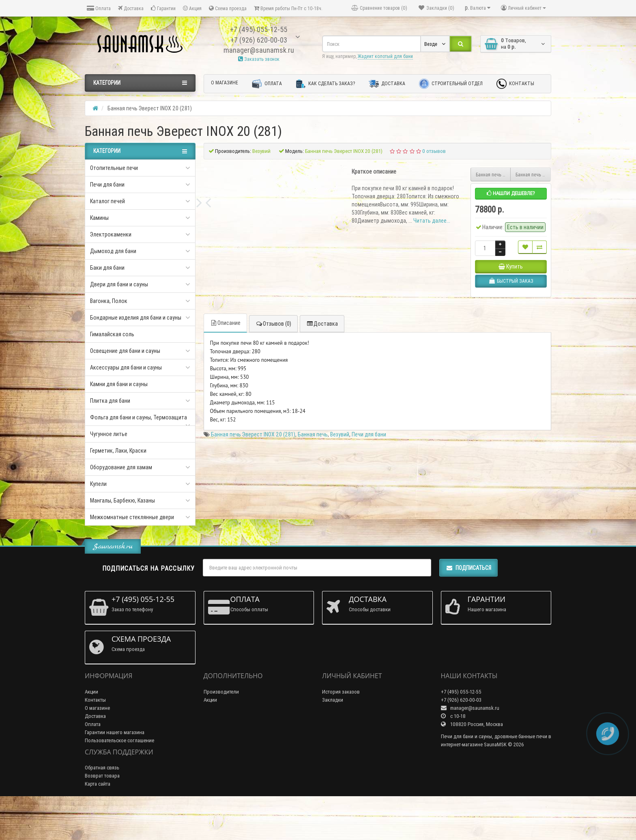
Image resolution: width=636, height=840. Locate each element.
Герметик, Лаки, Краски (118, 451)
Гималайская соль (112, 334)
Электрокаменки (111, 234)
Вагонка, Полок (109, 301)
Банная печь (313, 561)
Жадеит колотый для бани (385, 56)
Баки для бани (107, 268)
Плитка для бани (110, 401)
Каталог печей (107, 201)
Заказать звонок (259, 59)
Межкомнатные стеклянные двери (132, 517)
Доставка (131, 8)
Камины (99, 218)
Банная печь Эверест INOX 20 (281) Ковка (533, 175)
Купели (98, 484)
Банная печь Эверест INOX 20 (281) (253, 561)
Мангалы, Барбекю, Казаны (122, 501)
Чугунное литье (109, 434)
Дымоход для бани (113, 251)
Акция (192, 8)
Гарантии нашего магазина (115, 768)
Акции (91, 727)
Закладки (333, 735)
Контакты (515, 84)
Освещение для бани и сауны (125, 351)
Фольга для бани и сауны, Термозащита (139, 417)
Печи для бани (107, 185)
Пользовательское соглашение (119, 776)
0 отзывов (434, 151)
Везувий (340, 561)
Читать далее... (432, 221)
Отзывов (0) (273, 450)
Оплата (99, 8)
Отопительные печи (114, 168)
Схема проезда (228, 8)
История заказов (341, 727)
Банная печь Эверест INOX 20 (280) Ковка (493, 175)
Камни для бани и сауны (119, 384)
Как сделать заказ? (325, 84)
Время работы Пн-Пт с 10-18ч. (288, 8)
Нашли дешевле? (511, 193)
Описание (225, 449)
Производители (221, 727)
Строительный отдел (451, 84)
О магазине (225, 83)
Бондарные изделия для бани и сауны (136, 318)
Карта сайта (98, 820)
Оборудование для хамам (121, 467)
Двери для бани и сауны (119, 284)
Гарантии (163, 8)
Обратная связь (102, 803)
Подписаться (468, 604)
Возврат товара (102, 811)
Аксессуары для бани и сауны (126, 367)
